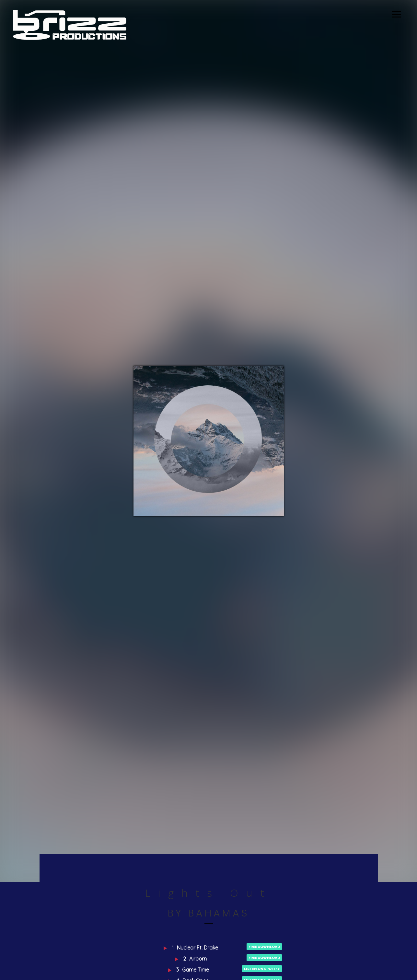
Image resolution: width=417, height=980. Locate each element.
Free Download (264, 947)
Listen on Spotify (262, 969)
